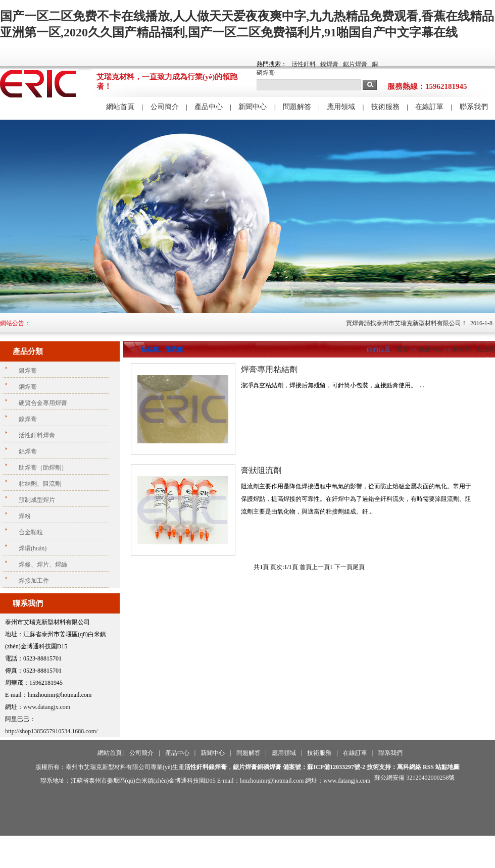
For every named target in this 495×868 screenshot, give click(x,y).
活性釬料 (304, 64)
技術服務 (385, 107)
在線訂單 (429, 107)
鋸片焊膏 (355, 64)
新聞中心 (253, 107)
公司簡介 (165, 107)
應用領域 (341, 107)
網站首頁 (120, 107)
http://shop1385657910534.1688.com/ (51, 731)
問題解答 (297, 107)
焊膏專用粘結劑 (269, 369)
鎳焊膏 (329, 64)
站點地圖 (448, 767)
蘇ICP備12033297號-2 (336, 767)
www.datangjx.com (47, 707)
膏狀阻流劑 (261, 470)
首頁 (403, 349)
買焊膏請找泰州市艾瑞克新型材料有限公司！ (413, 323)
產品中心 (209, 107)
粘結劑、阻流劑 (474, 349)
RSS (428, 767)
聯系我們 (474, 107)
